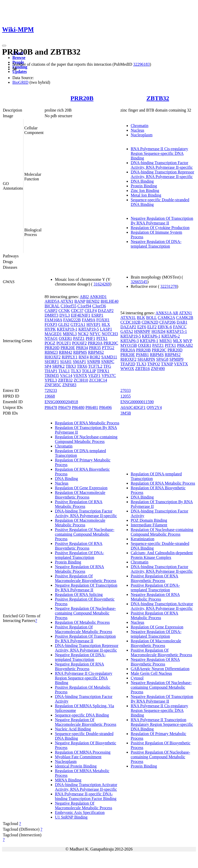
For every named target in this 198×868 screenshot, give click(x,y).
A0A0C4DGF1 (133, 407)
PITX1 (102, 338)
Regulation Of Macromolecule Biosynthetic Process (80, 495)
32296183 (142, 64)
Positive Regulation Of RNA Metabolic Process (79, 504)
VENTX (80, 376)
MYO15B (129, 345)
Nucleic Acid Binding (73, 729)
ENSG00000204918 (61, 402)
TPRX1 (103, 371)
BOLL (151, 318)
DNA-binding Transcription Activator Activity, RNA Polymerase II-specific (86, 787)
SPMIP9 (176, 359)
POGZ (50, 343)
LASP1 (106, 329)
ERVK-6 (165, 327)
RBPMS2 (96, 352)
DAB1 (182, 322)
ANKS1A (163, 313)
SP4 (48, 366)
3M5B (126, 413)
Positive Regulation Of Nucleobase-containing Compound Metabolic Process (85, 534)
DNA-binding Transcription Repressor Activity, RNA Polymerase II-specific (162, 174)
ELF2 (152, 327)
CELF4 (91, 311)
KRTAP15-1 (177, 331)
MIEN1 (166, 341)
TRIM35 (52, 376)
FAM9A (88, 320)
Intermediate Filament (149, 525)
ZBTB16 (142, 369)
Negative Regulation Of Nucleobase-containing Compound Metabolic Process (85, 613)
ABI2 (84, 297)
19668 (50, 396)
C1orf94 (84, 306)
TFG (107, 366)
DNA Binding (142, 181)
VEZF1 (94, 376)
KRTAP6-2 (171, 336)
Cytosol (137, 678)
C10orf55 (68, 306)
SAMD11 (109, 357)
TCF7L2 (95, 366)
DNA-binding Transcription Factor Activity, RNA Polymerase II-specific (162, 165)
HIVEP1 (93, 325)
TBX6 (82, 366)
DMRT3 (51, 315)
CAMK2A (166, 318)
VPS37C (109, 376)
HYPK (50, 329)
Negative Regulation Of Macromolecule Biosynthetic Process (86, 722)
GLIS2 (64, 325)
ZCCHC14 (98, 380)
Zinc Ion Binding (145, 191)
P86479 (65, 407)
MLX (178, 341)
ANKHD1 (98, 297)
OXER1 (65, 338)
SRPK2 (59, 366)
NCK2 (83, 334)
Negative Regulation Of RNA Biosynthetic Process (80, 666)
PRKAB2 (185, 345)
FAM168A (53, 320)
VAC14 (66, 376)
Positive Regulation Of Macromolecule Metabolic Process (84, 629)
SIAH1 (66, 362)
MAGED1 (53, 334)
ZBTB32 (158, 98)
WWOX (127, 369)
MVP (187, 341)
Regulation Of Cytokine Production (160, 228)
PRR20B (82, 98)
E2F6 (142, 327)
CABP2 (51, 311)
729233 (51, 390)
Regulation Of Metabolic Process (82, 622)
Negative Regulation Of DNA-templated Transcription (156, 244)
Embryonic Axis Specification (80, 812)
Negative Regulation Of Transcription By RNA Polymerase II (162, 221)
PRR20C (111, 343)
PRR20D (52, 348)
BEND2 (93, 301)
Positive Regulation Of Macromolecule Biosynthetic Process (86, 578)
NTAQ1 (51, 338)
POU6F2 (80, 343)
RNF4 (84, 357)
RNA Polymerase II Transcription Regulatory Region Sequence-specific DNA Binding (162, 724)
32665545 (139, 282)
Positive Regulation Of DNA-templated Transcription (80, 555)
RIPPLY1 (70, 357)
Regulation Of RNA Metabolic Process (87, 423)
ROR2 (95, 357)
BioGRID (20, 82)
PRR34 (82, 348)
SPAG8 (162, 359)
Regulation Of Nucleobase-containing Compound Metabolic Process (86, 439)
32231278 (169, 286)
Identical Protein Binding (76, 766)
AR (175, 313)
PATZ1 (79, 338)
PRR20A (95, 343)
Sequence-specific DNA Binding (82, 715)
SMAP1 (79, 362)
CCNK (64, 311)
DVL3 (65, 315)
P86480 (78, 407)
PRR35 (95, 348)
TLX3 (76, 371)
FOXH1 (103, 320)
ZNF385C (53, 385)
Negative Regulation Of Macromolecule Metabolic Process (84, 806)
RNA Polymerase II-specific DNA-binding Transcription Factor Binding (86, 796)
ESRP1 (97, 315)
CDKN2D (150, 322)
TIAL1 (64, 371)
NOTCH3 (110, 334)
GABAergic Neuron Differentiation (160, 669)
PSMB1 (142, 355)
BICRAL (52, 306)
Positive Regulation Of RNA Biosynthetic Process (79, 546)
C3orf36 (99, 306)
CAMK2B (185, 318)
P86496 (106, 407)
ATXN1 (67, 301)
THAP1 (51, 371)
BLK (141, 318)
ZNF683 (69, 385)
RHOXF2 (53, 357)
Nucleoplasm (142, 135)
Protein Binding (144, 186)
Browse (19, 58)
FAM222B (72, 320)
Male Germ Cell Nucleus (151, 673)
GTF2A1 (78, 325)
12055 (126, 396)
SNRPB (94, 362)
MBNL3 (70, 334)
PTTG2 (108, 348)
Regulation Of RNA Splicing (79, 595)
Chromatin (139, 126)
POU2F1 (64, 343)
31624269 (102, 284)
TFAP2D (128, 364)
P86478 (51, 407)
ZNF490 (158, 369)
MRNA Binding (68, 780)
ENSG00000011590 (137, 402)
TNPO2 (154, 364)
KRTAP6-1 (151, 336)
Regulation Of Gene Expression (81, 488)
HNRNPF (142, 331)
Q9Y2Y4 (154, 407)
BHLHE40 (109, 301)
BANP (80, 301)
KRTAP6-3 (130, 341)
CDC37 (77, 311)
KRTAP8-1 (149, 341)
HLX (106, 325)
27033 (126, 390)
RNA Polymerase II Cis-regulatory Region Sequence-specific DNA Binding (159, 153)
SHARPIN (146, 359)
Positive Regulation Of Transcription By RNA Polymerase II (85, 639)
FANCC (180, 327)
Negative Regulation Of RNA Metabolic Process (80, 569)
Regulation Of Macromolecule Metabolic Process (80, 523)
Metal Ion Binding (146, 195)
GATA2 (127, 331)
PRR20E (68, 348)
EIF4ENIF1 (81, 315)
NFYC (95, 334)
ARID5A (52, 301)
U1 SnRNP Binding (71, 817)
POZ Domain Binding (149, 520)
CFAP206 (167, 322)
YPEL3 (51, 380)
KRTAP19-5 (89, 329)
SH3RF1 (52, 362)
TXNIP (167, 364)
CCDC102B (130, 322)
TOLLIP (89, 371)
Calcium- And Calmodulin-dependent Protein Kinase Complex (162, 555)
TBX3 (71, 366)
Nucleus (137, 130)
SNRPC (108, 362)
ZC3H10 (81, 380)
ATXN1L (128, 318)
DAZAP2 (106, 311)
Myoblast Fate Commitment (78, 757)
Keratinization (143, 539)
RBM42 (65, 352)
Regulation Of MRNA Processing (83, 752)
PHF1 (90, 338)
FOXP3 (51, 325)
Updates (20, 71)
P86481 (92, 407)
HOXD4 (158, 331)
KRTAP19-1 (67, 329)
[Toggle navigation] (4, 46)
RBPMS (80, 352)
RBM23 (51, 352)
